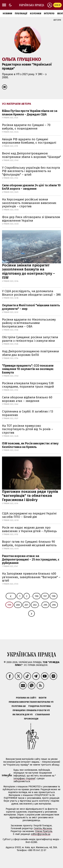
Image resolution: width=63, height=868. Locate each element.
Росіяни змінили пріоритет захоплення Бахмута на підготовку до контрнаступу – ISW (28, 271)
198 (54, 596)
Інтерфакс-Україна (24, 779)
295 (45, 605)
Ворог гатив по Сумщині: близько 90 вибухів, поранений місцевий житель (29, 543)
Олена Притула (44, 831)
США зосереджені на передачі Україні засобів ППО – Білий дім (29, 515)
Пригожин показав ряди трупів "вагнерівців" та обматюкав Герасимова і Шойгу (30, 496)
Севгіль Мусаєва (43, 828)
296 (54, 605)
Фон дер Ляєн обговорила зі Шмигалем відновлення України (31, 219)
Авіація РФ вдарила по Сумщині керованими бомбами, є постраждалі (29, 141)
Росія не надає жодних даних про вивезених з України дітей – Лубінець (29, 529)
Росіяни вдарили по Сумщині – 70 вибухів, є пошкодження (26, 127)
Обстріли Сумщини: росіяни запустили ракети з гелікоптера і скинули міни (30, 339)
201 (26, 605)
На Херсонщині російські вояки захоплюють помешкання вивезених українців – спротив (29, 203)
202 (35, 605)
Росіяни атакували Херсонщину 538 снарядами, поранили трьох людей (28, 385)
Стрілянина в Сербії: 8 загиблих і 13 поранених (28, 413)
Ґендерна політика (39, 706)
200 (18, 605)
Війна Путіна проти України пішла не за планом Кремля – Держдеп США (30, 113)
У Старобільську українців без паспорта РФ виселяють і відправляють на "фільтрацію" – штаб (31, 171)
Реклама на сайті (26, 698)
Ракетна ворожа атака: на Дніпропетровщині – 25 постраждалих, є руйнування (31, 559)
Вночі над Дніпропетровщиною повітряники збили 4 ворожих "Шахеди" (32, 155)
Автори (57, 20)
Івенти (43, 698)
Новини (7, 14)
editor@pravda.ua (41, 834)
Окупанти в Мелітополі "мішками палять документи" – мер (31, 307)
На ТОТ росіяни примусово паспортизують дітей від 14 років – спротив (28, 429)
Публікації (21, 14)
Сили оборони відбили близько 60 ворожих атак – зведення (27, 399)
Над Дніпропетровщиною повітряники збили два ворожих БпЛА (30, 353)
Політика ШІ (19, 706)
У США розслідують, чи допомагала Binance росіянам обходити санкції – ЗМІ (31, 293)
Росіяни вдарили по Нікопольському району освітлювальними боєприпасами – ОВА (29, 323)
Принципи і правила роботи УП (31, 710)
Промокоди (31, 719)
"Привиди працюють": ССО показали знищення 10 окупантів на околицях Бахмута (28, 369)
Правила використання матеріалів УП (31, 702)
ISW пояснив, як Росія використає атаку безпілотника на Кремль (30, 445)
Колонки (36, 14)
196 (37, 596)
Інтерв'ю (49, 14)
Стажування (42, 715)
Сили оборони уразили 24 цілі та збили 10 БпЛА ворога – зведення (31, 187)
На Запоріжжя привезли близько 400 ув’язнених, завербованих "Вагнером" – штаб (31, 577)
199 (9, 605)
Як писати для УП (23, 715)
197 (45, 596)
